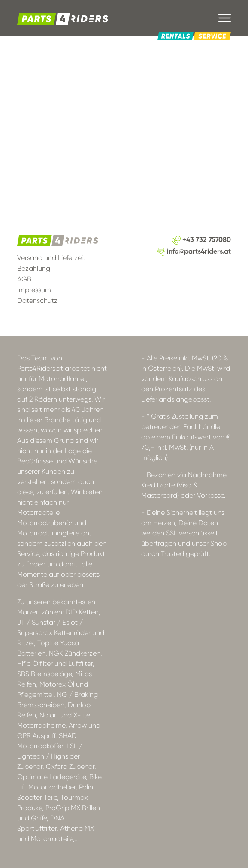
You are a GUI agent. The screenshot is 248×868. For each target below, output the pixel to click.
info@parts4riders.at (194, 252)
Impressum (34, 290)
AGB (24, 279)
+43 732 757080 (201, 240)
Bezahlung (34, 268)
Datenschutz (37, 301)
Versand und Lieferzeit (51, 258)
